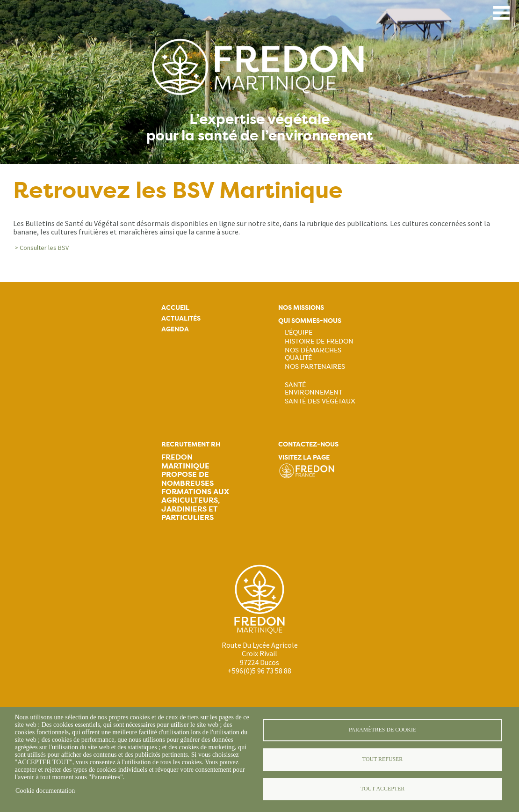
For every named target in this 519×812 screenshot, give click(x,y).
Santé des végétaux (320, 401)
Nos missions (301, 308)
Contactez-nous (308, 444)
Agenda (175, 329)
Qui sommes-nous (310, 321)
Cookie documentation (45, 791)
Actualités (181, 318)
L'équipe (299, 332)
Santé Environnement (314, 388)
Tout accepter (382, 789)
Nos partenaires (315, 366)
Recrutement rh (191, 444)
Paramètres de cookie (382, 730)
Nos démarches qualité (313, 354)
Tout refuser (382, 759)
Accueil (175, 308)
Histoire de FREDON (319, 341)
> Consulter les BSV (42, 248)
